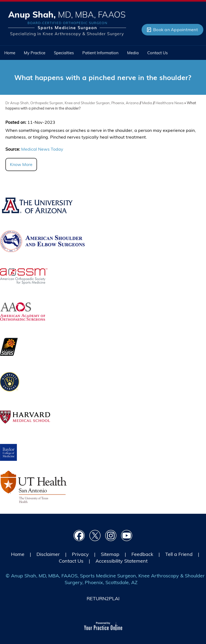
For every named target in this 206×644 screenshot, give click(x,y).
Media (148, 103)
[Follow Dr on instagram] (111, 536)
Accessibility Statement (122, 561)
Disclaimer (48, 554)
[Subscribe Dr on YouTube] (127, 536)
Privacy (80, 554)
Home (18, 554)
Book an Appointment (176, 30)
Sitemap (110, 554)
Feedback (142, 554)
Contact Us (71, 561)
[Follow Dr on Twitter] (95, 536)
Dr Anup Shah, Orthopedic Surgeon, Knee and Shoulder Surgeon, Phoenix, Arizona (72, 103)
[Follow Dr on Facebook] (79, 536)
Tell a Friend (179, 554)
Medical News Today (42, 149)
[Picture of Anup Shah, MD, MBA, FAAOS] (67, 23)
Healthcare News (170, 103)
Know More (21, 164)
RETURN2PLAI (103, 598)
